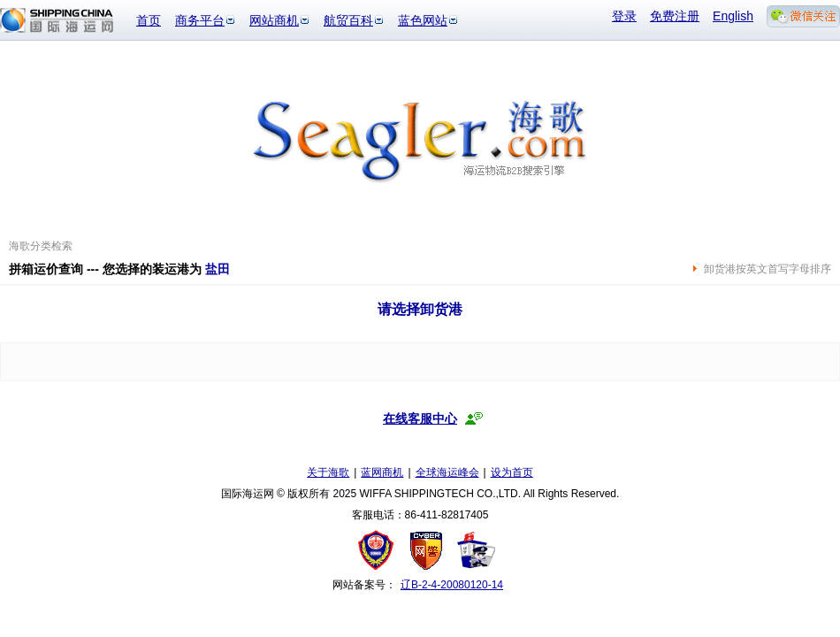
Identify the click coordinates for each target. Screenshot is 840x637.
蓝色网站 (423, 20)
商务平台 (200, 20)
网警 (427, 550)
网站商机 (274, 20)
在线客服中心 (420, 418)
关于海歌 (328, 472)
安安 (475, 550)
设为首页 (512, 472)
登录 (624, 16)
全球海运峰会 (447, 472)
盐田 (218, 269)
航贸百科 (348, 20)
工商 (378, 550)
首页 (149, 20)
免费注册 (675, 16)
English (733, 16)
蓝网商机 (382, 472)
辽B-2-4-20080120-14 (452, 585)
